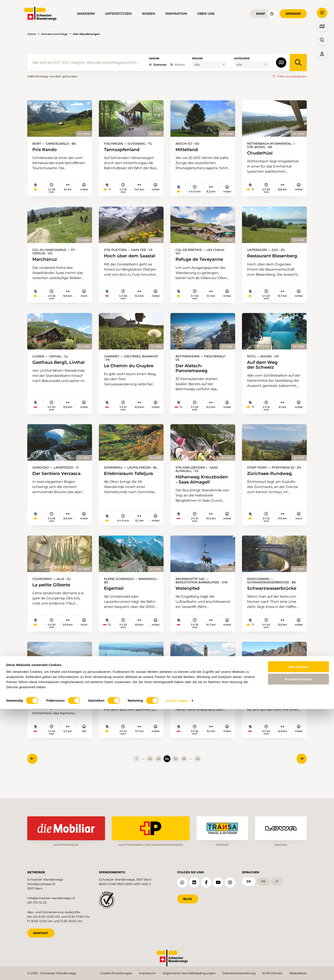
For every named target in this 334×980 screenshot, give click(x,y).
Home (32, 34)
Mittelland (188, 150)
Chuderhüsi (261, 153)
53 (158, 772)
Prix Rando (45, 150)
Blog (188, 897)
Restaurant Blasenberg (261, 259)
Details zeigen (177, 972)
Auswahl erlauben (298, 950)
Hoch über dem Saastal (119, 259)
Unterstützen (118, 14)
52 (150, 772)
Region (197, 58)
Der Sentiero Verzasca (59, 477)
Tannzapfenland (123, 150)
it (277, 880)
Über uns (206, 14)
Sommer (158, 65)
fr (263, 880)
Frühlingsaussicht (125, 702)
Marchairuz (46, 260)
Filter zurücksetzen (292, 76)
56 (184, 772)
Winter (178, 65)
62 (198, 772)
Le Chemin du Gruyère (131, 369)
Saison (154, 58)
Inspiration (176, 14)
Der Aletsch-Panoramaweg (193, 371)
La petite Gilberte (53, 595)
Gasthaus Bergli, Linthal (49, 368)
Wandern (86, 14)
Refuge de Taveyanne (202, 260)
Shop (261, 14)
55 (176, 772)
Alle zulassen (298, 937)
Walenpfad (189, 598)
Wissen (148, 14)
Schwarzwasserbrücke (274, 598)
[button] (322, 13)
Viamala (42, 705)
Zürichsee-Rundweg (272, 477)
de (249, 880)
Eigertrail (115, 598)
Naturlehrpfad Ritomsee (264, 704)
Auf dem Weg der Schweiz (264, 368)
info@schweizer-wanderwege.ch (51, 896)
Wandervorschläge (54, 34)
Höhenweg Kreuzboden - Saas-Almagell (192, 486)
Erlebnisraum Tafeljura (131, 477)
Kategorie (242, 58)
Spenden (293, 14)
